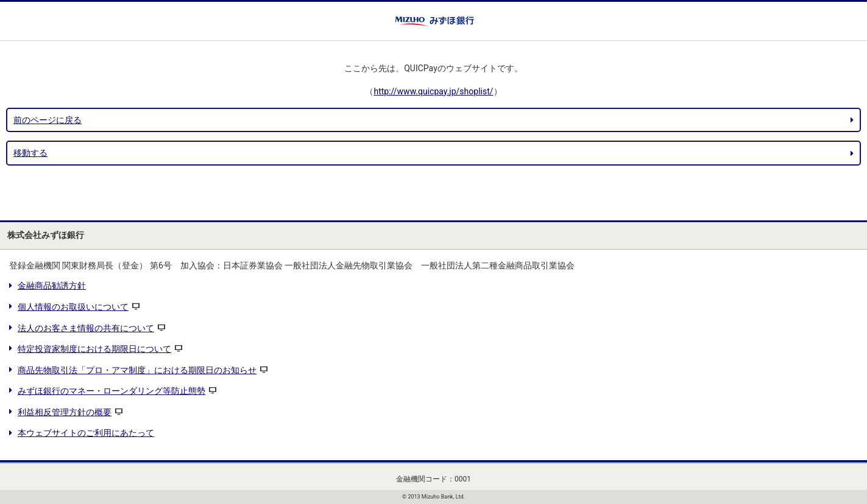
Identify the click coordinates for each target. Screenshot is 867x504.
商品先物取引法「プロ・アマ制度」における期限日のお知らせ (137, 370)
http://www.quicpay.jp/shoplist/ (433, 91)
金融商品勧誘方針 (52, 285)
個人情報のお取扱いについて (73, 307)
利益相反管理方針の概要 (65, 412)
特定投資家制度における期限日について (94, 349)
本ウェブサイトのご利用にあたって (86, 433)
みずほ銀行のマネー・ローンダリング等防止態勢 (111, 391)
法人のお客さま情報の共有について (86, 328)
